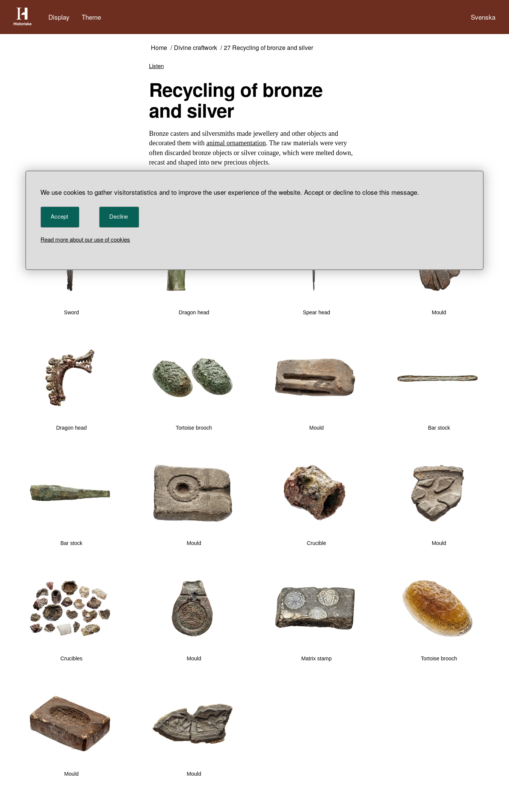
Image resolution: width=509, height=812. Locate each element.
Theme (91, 17)
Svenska (483, 17)
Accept (59, 216)
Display (59, 17)
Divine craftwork (196, 48)
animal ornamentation (236, 143)
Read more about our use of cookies (85, 239)
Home (159, 48)
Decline (119, 216)
